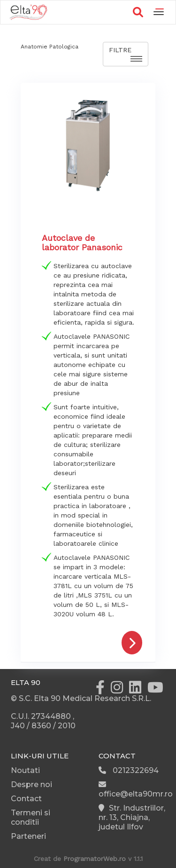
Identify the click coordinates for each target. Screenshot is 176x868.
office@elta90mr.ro (136, 789)
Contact (26, 799)
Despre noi (31, 784)
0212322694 (129, 770)
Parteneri (28, 836)
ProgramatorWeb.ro (95, 859)
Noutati (25, 770)
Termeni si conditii (31, 817)
